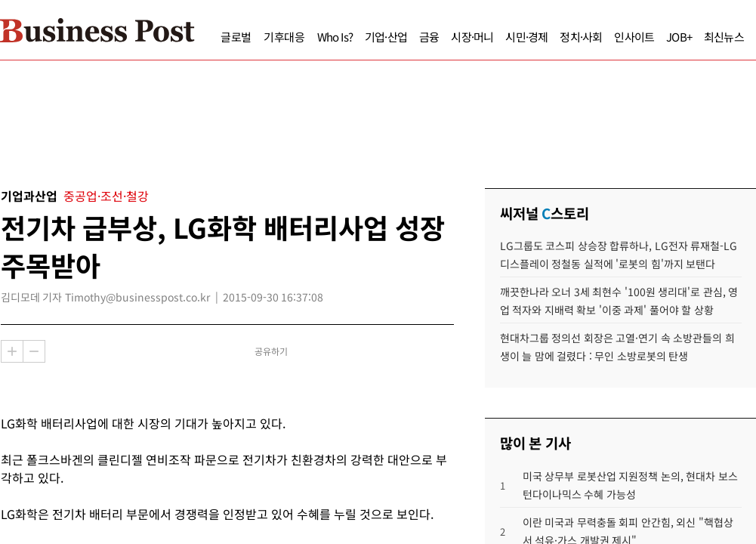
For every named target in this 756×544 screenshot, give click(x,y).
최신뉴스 (695, 37)
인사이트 (605, 37)
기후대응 (256, 37)
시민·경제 (498, 37)
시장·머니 (443, 37)
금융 (400, 37)
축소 (34, 351)
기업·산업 (357, 37)
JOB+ (650, 37)
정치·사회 (552, 37)
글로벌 (207, 37)
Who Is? (306, 37)
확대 (12, 351)
